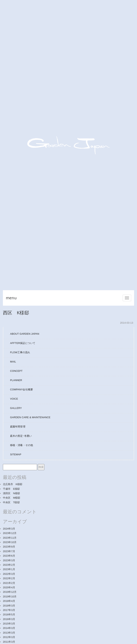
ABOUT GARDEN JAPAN (25, 334)
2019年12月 (10, 592)
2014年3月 (9, 628)
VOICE (14, 399)
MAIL (13, 362)
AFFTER (23, 343)
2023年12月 (10, 533)
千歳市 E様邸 (11, 489)
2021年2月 (9, 583)
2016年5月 (9, 615)
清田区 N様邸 (11, 493)
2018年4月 (9, 601)
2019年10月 (10, 597)
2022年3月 (9, 574)
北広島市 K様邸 (13, 484)
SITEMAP (16, 454)
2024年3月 (9, 529)
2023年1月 (9, 569)
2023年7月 (9, 551)
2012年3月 (9, 637)
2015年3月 (9, 624)
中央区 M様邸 (12, 498)
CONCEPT (16, 371)
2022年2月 (9, 578)
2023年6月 (9, 556)
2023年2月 (9, 565)
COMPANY (22, 389)
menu (11, 298)
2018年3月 (9, 606)
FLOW (20, 352)
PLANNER (16, 380)
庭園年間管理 (18, 427)
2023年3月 (9, 560)
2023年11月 (10, 538)
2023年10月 (10, 542)
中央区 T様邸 (11, 502)
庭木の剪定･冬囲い (21, 436)
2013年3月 (9, 633)
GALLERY (16, 408)
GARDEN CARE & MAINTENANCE (30, 417)
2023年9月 (9, 547)
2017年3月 (9, 610)
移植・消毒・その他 (22, 445)
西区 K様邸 (16, 313)
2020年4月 (9, 587)
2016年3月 (9, 619)
